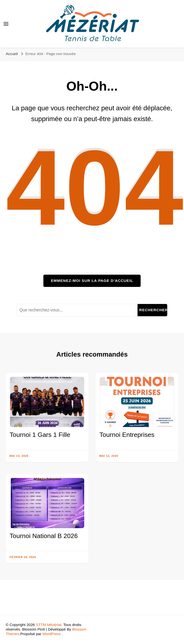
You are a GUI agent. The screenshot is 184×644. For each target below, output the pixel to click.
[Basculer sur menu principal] (6, 24)
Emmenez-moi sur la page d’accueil (92, 281)
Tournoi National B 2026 (44, 536)
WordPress (52, 634)
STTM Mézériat (49, 625)
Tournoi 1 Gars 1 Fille (40, 435)
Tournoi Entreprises (127, 435)
